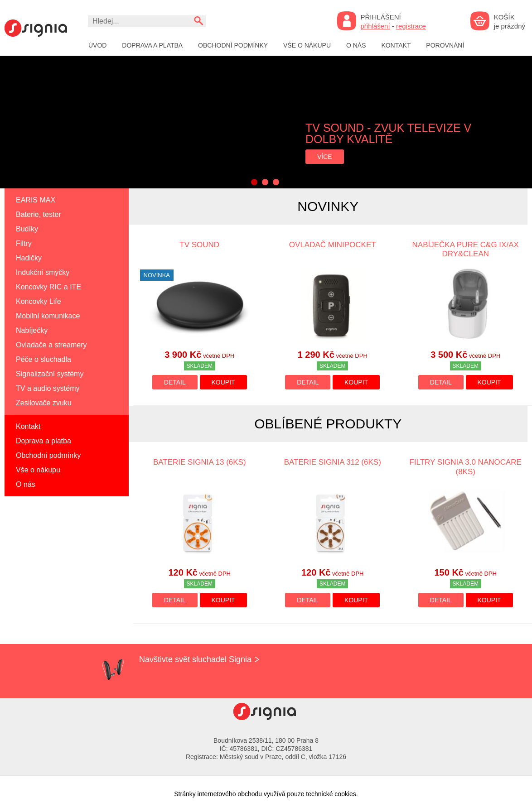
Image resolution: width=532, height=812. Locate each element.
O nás (356, 45)
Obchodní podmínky (233, 45)
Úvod (97, 45)
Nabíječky (32, 330)
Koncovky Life (39, 301)
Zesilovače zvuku (44, 403)
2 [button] (265, 182)
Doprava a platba (152, 45)
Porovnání (445, 45)
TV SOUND (199, 245)
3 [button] (276, 182)
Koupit (223, 382)
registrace (411, 26)
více (325, 157)
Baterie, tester (39, 214)
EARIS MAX (36, 200)
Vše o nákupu (307, 45)
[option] (266, 122)
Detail (175, 382)
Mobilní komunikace (48, 316)
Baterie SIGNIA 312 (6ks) (333, 462)
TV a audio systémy (48, 388)
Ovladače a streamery (51, 345)
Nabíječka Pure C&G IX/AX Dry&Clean (466, 249)
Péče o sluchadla (44, 359)
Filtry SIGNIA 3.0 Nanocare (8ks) (465, 467)
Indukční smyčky (43, 272)
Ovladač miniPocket (333, 245)
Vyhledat (198, 21)
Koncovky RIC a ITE (48, 287)
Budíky (27, 229)
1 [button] (254, 182)
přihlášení (375, 26)
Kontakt (396, 45)
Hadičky (29, 258)
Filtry (24, 243)
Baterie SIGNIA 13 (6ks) (200, 462)
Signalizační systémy (50, 374)
